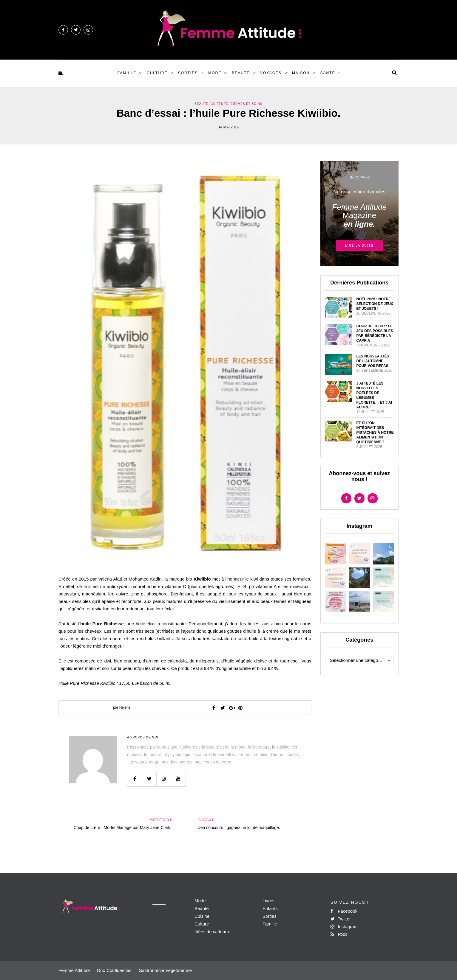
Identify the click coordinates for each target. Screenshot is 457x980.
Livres (268, 901)
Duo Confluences (114, 970)
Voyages (271, 73)
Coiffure (219, 104)
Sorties (188, 73)
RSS (339, 934)
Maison (301, 73)
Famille (127, 73)
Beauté (241, 73)
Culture (157, 73)
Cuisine (202, 916)
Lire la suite (359, 246)
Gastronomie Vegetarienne (165, 970)
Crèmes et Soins (247, 104)
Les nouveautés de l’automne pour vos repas (373, 361)
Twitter (341, 919)
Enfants (270, 908)
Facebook (344, 911)
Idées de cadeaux (212, 932)
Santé (328, 73)
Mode (215, 73)
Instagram (344, 927)
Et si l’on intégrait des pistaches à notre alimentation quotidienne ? (375, 433)
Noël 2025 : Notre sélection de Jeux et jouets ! (375, 304)
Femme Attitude (74, 970)
